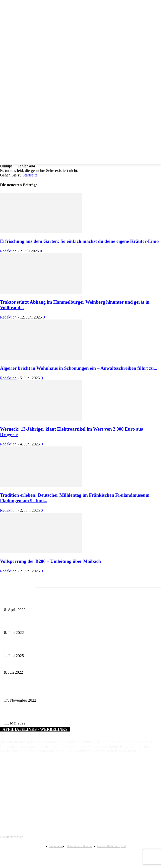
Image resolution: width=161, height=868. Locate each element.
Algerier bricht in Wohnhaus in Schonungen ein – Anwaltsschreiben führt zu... (79, 368)
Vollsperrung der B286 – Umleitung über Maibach (51, 561)
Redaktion (8, 251)
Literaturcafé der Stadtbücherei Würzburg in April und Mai (46, 601)
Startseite (30, 175)
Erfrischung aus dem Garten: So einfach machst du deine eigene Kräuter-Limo (79, 241)
